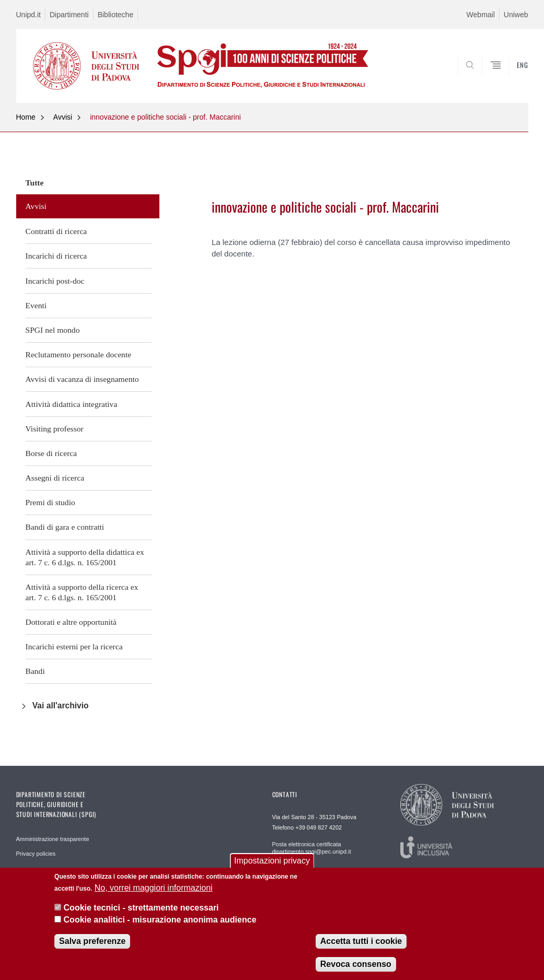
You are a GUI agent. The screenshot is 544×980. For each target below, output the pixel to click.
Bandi (35, 671)
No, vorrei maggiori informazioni (154, 888)
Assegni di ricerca (55, 478)
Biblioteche (116, 15)
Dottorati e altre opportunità (71, 622)
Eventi (36, 305)
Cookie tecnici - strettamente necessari (141, 908)
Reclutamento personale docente (79, 354)
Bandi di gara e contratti (65, 527)
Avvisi (63, 117)
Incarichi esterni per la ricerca (74, 646)
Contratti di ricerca (56, 231)
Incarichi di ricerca (56, 256)
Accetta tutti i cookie (361, 941)
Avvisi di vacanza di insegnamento (82, 379)
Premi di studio (50, 502)
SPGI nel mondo (53, 330)
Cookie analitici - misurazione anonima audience (160, 920)
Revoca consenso (356, 964)
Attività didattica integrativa (72, 404)
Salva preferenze (92, 941)
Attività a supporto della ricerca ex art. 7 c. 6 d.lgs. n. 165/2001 (82, 592)
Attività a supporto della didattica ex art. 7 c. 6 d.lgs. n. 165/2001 (85, 557)
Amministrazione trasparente (53, 839)
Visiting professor (55, 429)
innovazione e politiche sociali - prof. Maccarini (165, 117)
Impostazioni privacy (272, 861)
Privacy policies (36, 854)
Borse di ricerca (51, 453)
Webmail (481, 15)
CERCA (487, 78)
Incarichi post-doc (55, 281)
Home (26, 117)
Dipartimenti (69, 15)
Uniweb (516, 15)
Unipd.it (28, 15)
